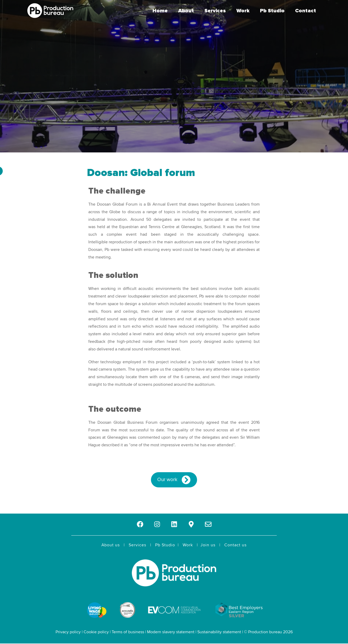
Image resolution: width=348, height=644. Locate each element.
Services (215, 11)
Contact (306, 11)
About (186, 11)
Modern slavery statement (171, 632)
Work (243, 11)
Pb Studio (272, 11)
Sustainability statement (219, 632)
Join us (208, 545)
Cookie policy (96, 632)
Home (160, 11)
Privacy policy (68, 632)
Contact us (235, 545)
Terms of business (128, 632)
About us (111, 545)
